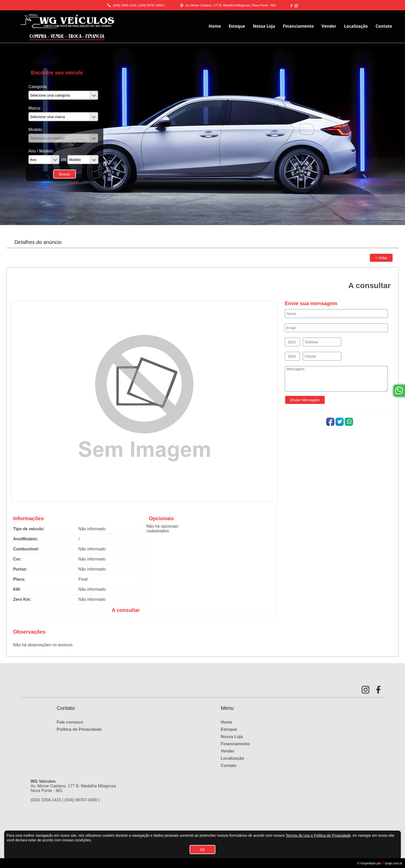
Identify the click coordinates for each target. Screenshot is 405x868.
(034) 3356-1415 (125, 5)
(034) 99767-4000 (151, 5)
